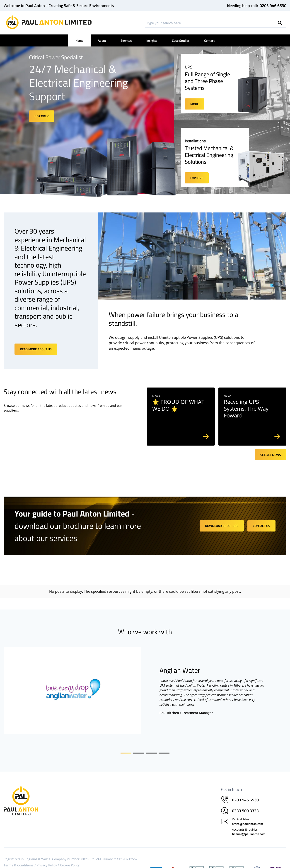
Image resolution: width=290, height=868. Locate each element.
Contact (209, 40)
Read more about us (36, 349)
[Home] (49, 22)
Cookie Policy (70, 862)
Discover (42, 116)
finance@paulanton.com (249, 830)
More (195, 104)
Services (126, 40)
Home (79, 40)
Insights (152, 40)
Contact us (261, 526)
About (102, 40)
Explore (197, 178)
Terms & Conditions (19, 862)
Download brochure (222, 526)
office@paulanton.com (248, 820)
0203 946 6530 (273, 6)
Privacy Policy (47, 862)
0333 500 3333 (245, 807)
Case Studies (181, 40)
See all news (271, 455)
